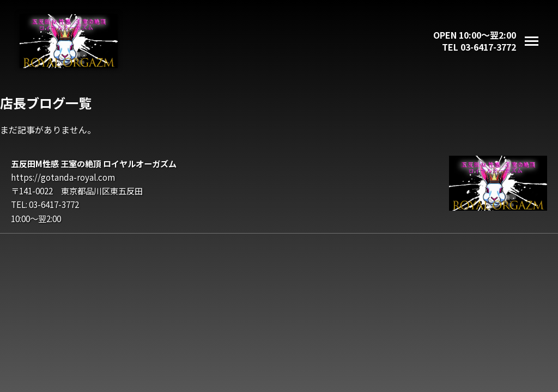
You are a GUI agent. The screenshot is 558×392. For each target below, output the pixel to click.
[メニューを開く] (532, 41)
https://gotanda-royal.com (63, 177)
